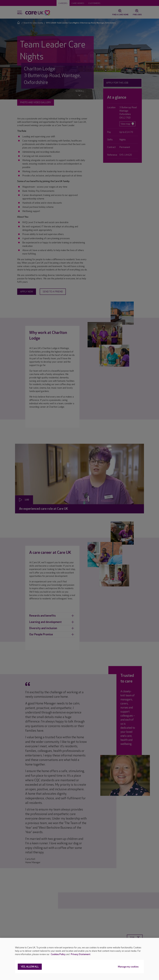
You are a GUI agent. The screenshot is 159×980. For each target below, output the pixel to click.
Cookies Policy (58, 954)
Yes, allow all (30, 967)
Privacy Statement (81, 954)
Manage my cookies (128, 967)
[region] (79, 959)
